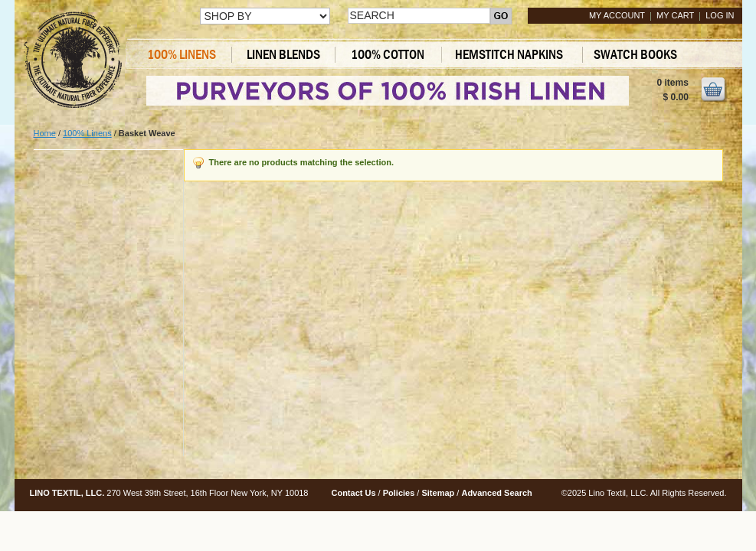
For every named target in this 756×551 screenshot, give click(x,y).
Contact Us (353, 493)
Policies (399, 493)
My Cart (675, 15)
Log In (720, 15)
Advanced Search (496, 493)
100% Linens (87, 133)
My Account (617, 15)
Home (45, 133)
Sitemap (438, 493)
